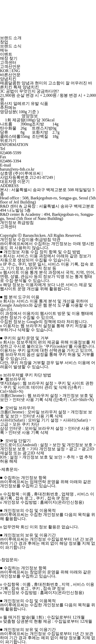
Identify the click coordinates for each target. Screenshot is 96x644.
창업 (4, 42)
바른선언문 (10, 75)
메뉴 (4, 50)
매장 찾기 (9, 58)
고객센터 (8, 62)
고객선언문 (10, 67)
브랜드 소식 (11, 46)
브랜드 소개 (11, 38)
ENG (16, 71)
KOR (4, 71)
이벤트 (6, 54)
